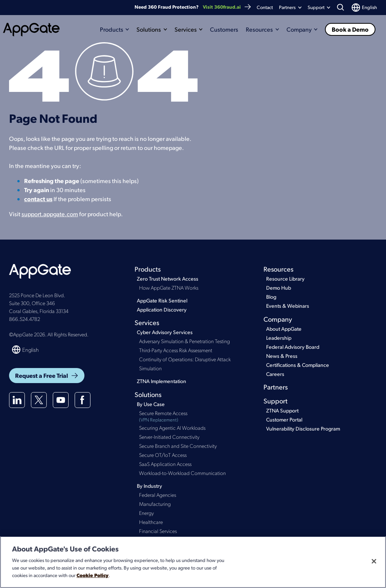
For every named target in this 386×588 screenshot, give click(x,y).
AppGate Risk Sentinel (162, 300)
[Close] (374, 561)
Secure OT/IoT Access (163, 455)
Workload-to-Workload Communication (182, 473)
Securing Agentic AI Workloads (172, 428)
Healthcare (151, 522)
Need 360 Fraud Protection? (193, 7)
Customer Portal (284, 419)
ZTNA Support (282, 410)
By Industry (149, 486)
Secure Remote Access (193, 416)
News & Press (282, 356)
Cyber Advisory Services (165, 332)
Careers (275, 374)
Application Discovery (162, 309)
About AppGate (284, 329)
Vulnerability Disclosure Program (303, 428)
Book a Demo (350, 29)
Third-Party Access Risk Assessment (176, 350)
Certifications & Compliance (298, 365)
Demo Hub (279, 288)
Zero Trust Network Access (168, 279)
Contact (265, 7)
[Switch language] (364, 8)
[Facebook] (83, 400)
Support (276, 401)
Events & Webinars (288, 306)
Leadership (279, 338)
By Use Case (151, 404)
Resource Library (285, 279)
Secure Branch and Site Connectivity (178, 446)
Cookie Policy (93, 575)
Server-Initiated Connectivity (169, 437)
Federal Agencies (158, 495)
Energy (146, 513)
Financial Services (158, 531)
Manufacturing (155, 504)
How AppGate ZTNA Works (169, 287)
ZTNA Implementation (162, 381)
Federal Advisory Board (293, 347)
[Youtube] (61, 400)
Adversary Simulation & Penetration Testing (185, 341)
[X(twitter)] (39, 400)
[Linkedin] (17, 400)
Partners (287, 7)
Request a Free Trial (47, 375)
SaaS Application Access (165, 464)
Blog (271, 297)
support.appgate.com (50, 214)
